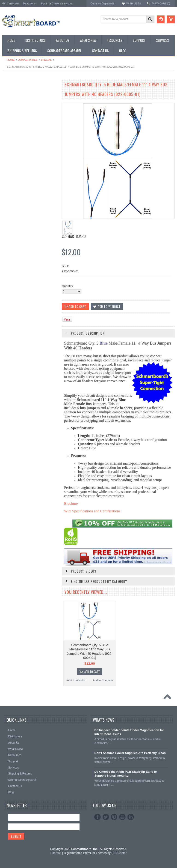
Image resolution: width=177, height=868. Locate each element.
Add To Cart (32, 244)
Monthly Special (13, 91)
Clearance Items (13, 146)
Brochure (71, 504)
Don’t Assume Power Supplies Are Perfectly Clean (130, 753)
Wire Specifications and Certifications (92, 511)
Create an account (62, 3)
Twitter (106, 817)
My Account (30, 3)
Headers (8, 138)
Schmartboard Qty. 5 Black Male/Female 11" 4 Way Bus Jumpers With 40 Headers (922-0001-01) (30, 226)
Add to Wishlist (16, 252)
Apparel (7, 153)
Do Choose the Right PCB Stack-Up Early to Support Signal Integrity (125, 774)
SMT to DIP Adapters (16, 107)
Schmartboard (74, 236)
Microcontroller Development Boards (27, 126)
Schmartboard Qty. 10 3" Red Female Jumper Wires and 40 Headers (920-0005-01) (30, 546)
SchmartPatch (12, 122)
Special (46, 60)
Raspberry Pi (11, 118)
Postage (8, 161)
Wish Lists (133, 3)
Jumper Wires (28, 60)
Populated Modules (15, 130)
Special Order (11, 95)
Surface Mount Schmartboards (23, 103)
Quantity (67, 286)
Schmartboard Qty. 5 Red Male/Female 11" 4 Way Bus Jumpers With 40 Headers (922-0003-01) (30, 386)
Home (11, 60)
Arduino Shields (13, 110)
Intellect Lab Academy (17, 157)
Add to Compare (44, 252)
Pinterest (114, 817)
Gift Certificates (11, 3)
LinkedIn (131, 817)
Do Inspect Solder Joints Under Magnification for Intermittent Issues (129, 732)
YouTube (122, 817)
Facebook (97, 817)
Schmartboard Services (18, 149)
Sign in (44, 3)
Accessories (10, 142)
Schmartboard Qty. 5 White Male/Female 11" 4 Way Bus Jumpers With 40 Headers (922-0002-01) (30, 306)
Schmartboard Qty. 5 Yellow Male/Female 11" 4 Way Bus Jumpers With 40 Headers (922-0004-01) (30, 466)
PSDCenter (119, 853)
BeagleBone (10, 114)
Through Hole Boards (17, 99)
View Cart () (161, 3)
